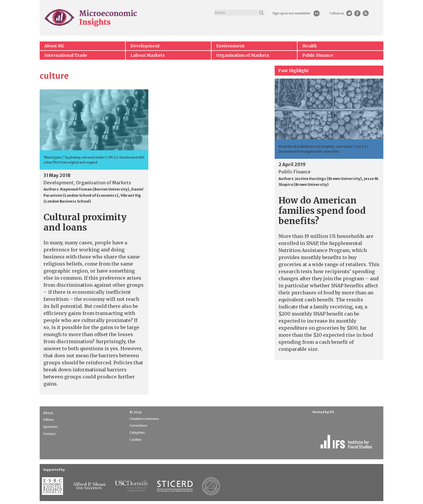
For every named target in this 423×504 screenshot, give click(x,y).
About (48, 413)
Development (145, 46)
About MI (54, 46)
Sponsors (50, 427)
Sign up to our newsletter (291, 13)
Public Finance (318, 55)
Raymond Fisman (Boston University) (95, 189)
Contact (49, 434)
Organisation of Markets (243, 55)
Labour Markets (148, 55)
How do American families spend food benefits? (322, 211)
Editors (48, 420)
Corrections (138, 425)
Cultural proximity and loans (85, 222)
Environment (230, 46)
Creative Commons (144, 419)
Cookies (136, 440)
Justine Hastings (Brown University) (329, 179)
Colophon (137, 433)
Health (309, 46)
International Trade (66, 55)
